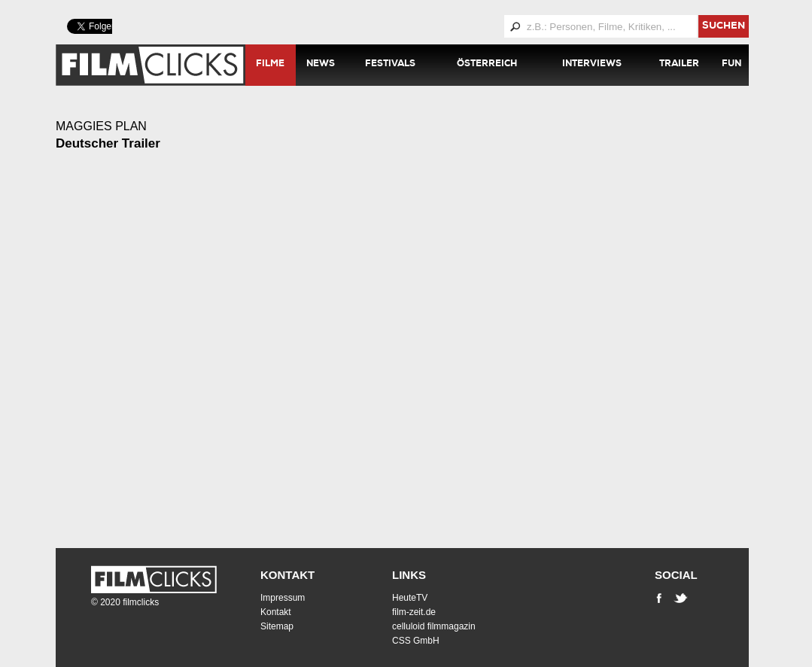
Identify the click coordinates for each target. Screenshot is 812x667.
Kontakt (287, 575)
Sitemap (277, 626)
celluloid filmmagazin (434, 626)
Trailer (679, 65)
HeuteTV (410, 598)
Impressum (283, 598)
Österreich (487, 65)
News (321, 65)
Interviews (592, 65)
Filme (270, 65)
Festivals (390, 65)
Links (409, 575)
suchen (724, 27)
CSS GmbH (416, 641)
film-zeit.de (414, 612)
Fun (731, 65)
